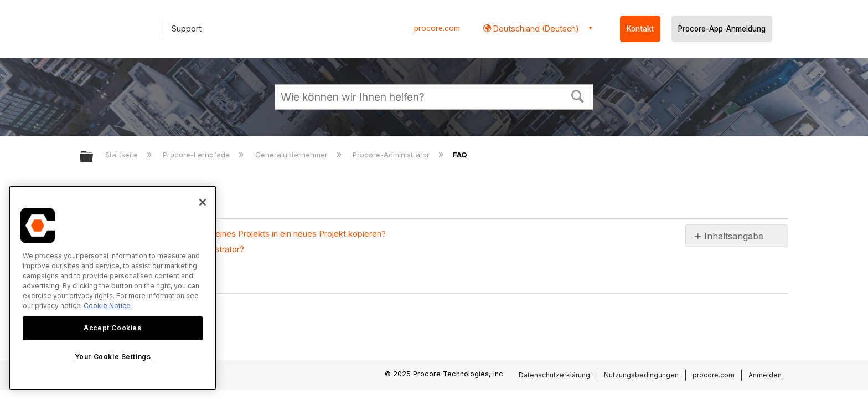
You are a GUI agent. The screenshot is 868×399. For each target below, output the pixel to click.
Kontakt (640, 29)
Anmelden (765, 375)
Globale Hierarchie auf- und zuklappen (94, 157)
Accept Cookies (112, 328)
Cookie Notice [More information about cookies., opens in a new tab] (107, 306)
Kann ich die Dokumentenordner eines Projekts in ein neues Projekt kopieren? (239, 234)
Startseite (123, 155)
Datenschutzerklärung (554, 375)
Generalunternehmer (293, 155)
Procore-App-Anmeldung (722, 29)
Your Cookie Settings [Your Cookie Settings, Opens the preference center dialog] (113, 357)
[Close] (203, 202)
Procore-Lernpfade (197, 155)
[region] (113, 288)
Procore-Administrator (392, 155)
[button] (578, 95)
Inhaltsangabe (734, 236)
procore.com (437, 28)
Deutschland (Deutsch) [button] (535, 29)
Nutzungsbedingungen (641, 375)
